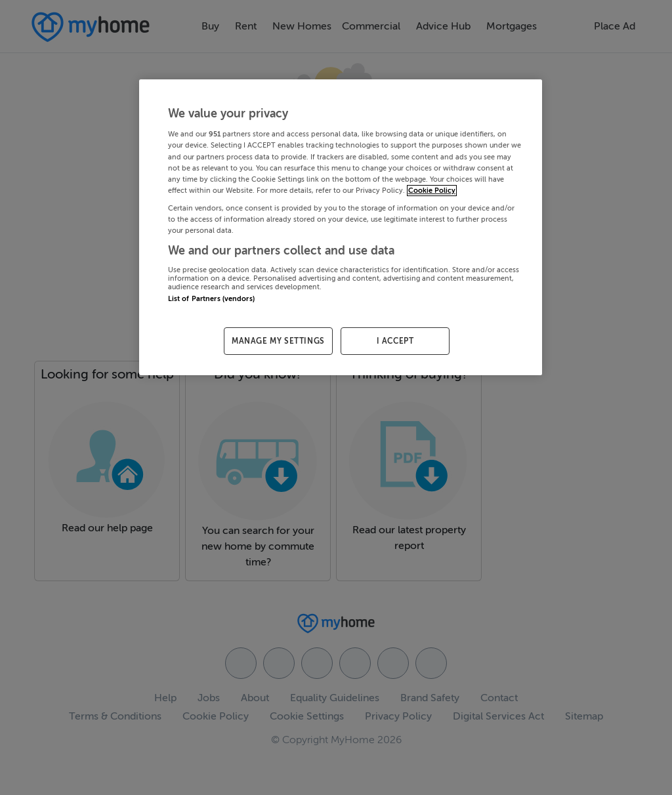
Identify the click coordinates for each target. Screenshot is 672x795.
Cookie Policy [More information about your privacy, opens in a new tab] (432, 191)
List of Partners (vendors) (211, 299)
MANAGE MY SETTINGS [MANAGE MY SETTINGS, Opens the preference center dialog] (278, 341)
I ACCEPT (395, 341)
